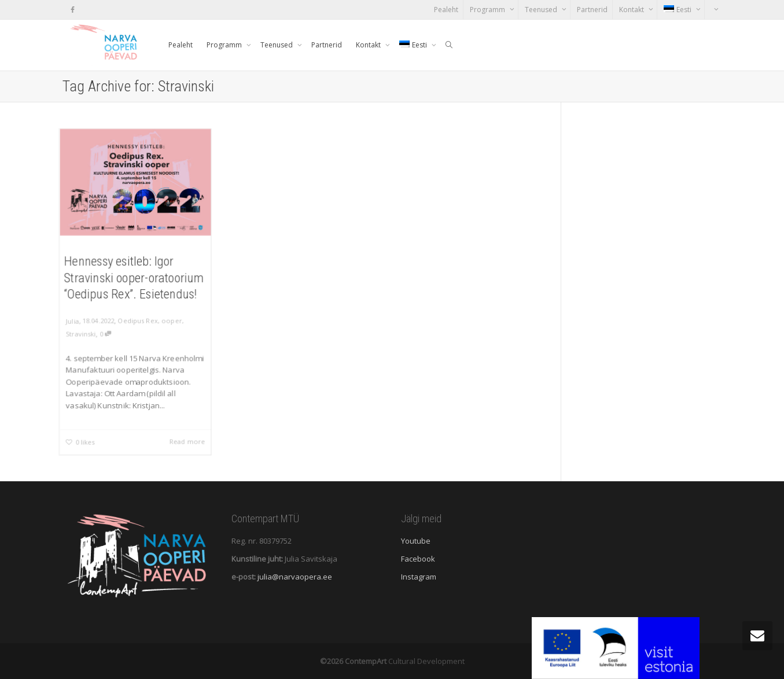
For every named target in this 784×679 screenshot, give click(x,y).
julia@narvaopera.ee (295, 577)
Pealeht (446, 10)
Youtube (416, 541)
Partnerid (592, 10)
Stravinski (80, 334)
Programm (488, 10)
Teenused (542, 10)
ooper (172, 322)
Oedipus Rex (137, 322)
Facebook (418, 559)
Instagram (419, 577)
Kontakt (632, 10)
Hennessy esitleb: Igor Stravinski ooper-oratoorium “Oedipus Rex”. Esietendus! (134, 278)
